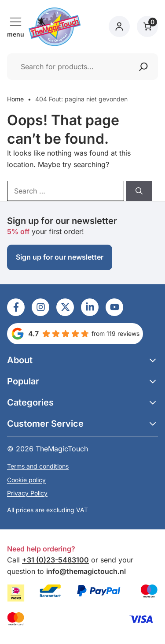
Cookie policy (26, 480)
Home (15, 99)
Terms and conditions (38, 466)
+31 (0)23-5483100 (55, 560)
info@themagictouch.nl (86, 571)
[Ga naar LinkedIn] (16, 307)
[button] (82, 360)
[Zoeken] (143, 67)
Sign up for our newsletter (60, 257)
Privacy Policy (27, 493)
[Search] (139, 191)
